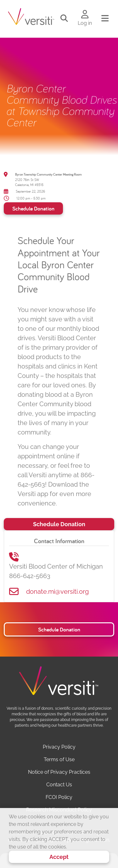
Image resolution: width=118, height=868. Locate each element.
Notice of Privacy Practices (59, 772)
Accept (59, 857)
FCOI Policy (59, 797)
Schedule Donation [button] (59, 629)
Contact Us (59, 785)
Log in (85, 23)
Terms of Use (59, 759)
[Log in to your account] (85, 15)
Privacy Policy (59, 747)
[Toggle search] (64, 19)
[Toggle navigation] (105, 19)
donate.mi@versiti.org (57, 592)
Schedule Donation (33, 208)
